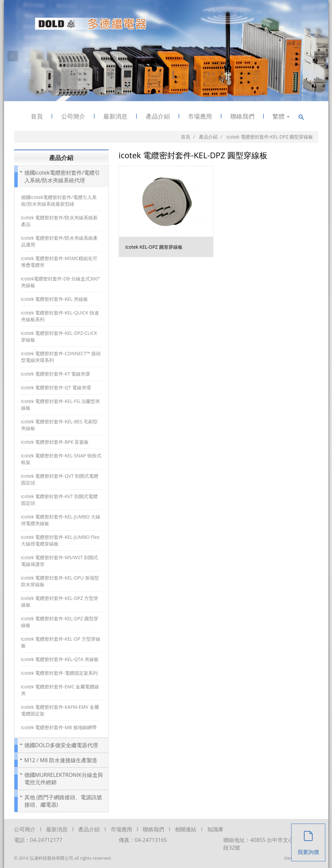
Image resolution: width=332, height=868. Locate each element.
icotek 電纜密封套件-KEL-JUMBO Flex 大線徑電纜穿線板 (60, 540)
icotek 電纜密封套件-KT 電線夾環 (56, 374)
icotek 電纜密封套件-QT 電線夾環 (56, 387)
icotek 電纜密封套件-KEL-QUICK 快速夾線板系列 (60, 316)
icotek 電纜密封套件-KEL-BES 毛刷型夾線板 (59, 425)
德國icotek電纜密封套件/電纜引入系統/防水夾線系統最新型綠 (59, 200)
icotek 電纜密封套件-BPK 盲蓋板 (55, 442)
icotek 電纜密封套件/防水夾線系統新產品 (60, 221)
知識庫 (215, 829)
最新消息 (115, 116)
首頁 (37, 116)
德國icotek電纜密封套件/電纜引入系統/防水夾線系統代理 (62, 176)
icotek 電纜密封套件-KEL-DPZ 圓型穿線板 (60, 622)
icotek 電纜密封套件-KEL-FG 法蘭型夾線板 (61, 404)
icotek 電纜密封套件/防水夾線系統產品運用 (60, 241)
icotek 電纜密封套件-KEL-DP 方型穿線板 (61, 642)
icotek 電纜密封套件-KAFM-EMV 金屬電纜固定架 (60, 710)
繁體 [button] (281, 116)
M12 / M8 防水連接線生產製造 (61, 760)
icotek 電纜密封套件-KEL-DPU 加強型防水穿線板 (60, 581)
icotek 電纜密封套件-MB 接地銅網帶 (59, 727)
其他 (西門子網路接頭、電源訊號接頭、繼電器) (63, 801)
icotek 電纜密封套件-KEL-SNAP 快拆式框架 (61, 459)
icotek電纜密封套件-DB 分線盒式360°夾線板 (61, 282)
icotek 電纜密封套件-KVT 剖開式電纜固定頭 (59, 500)
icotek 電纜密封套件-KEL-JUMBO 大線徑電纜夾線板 (61, 520)
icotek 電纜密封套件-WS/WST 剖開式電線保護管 (60, 561)
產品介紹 (158, 116)
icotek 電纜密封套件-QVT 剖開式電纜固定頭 (60, 479)
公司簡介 (73, 116)
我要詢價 (308, 840)
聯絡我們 (242, 116)
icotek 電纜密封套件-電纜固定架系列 (59, 673)
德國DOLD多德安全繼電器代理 (61, 745)
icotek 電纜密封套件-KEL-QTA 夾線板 (60, 659)
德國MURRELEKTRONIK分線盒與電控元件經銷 (64, 779)
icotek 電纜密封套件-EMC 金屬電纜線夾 (60, 690)
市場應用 (200, 116)
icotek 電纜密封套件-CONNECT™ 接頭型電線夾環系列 (61, 357)
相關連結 (186, 829)
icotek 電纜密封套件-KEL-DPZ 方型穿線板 (60, 601)
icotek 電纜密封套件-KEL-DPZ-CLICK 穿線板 (59, 336)
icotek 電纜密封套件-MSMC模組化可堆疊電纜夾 (59, 262)
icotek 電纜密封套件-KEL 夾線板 (54, 299)
